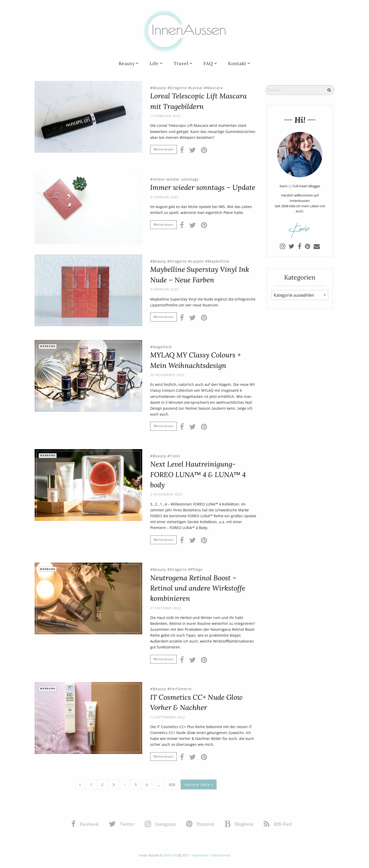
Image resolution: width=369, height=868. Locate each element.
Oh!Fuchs (170, 855)
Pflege (197, 569)
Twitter (122, 824)
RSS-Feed (278, 824)
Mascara (215, 88)
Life (154, 63)
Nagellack (162, 347)
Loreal (197, 88)
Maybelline (219, 261)
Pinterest (201, 824)
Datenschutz (221, 855)
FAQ (208, 63)
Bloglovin (239, 824)
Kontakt (237, 63)
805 (172, 785)
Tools (175, 456)
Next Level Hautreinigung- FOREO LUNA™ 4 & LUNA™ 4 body (198, 474)
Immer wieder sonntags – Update (203, 187)
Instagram (161, 824)
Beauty (127, 63)
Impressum (200, 855)
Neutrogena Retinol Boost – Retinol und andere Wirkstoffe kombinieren (198, 588)
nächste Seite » (199, 785)
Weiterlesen (163, 149)
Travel (181, 63)
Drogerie (178, 88)
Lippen (197, 261)
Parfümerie (181, 689)
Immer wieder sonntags (176, 179)
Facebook (85, 824)
